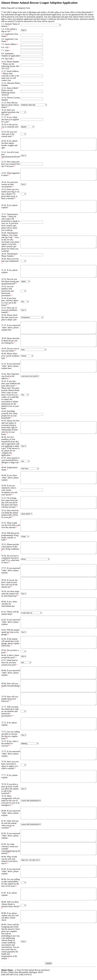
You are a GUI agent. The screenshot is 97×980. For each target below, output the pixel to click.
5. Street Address (11, 44)
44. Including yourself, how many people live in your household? (9, 415)
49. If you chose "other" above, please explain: (10, 478)
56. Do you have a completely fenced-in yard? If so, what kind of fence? (10, 559)
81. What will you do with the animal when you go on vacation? (10, 824)
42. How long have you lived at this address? (10, 376)
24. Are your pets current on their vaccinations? (10, 184)
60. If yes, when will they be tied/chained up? (9, 604)
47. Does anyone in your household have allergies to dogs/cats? (10, 461)
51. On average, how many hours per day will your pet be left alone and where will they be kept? (10, 503)
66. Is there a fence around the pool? (10, 656)
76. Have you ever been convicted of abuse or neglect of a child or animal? (10, 765)
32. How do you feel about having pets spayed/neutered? (10, 281)
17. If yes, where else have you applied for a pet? (10, 119)
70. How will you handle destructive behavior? (10, 699)
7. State (7, 50)
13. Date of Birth (11, 88)
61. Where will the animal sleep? (10, 613)
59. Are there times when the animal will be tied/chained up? (10, 594)
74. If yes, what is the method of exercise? (10, 743)
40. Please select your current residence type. (10, 356)
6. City (6, 47)
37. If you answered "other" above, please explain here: (11, 328)
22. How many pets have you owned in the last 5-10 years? (11, 164)
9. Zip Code (8, 59)
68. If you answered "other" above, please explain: (11, 673)
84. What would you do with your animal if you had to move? (10, 860)
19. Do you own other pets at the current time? (9, 134)
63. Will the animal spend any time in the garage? (10, 632)
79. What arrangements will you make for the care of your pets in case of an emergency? (10, 801)
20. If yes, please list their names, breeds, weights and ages (9, 144)
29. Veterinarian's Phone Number (10, 255)
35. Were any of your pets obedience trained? (9, 310)
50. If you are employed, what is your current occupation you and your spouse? (9, 490)
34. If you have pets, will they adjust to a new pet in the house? (10, 302)
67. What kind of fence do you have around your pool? (10, 663)
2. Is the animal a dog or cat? (9, 30)
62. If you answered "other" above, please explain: (11, 622)
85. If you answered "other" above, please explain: (11, 871)
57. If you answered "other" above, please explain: (11, 570)
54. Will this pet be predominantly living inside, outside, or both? (10, 536)
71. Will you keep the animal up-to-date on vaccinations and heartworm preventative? (10, 711)
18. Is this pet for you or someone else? (10, 127)
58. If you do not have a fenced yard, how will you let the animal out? (9, 583)
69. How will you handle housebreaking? (11, 686)
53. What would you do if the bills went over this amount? (11, 525)
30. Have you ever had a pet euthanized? (10, 261)
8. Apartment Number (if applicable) (11, 55)
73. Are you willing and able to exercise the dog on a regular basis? (10, 735)
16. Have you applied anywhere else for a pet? (10, 112)
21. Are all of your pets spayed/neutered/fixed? (11, 156)
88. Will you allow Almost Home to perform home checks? (11, 905)
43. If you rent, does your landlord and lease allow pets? (11, 383)
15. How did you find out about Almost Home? (10, 105)
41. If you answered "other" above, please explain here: (11, 366)
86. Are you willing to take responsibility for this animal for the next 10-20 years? (10, 883)
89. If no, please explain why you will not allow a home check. (10, 917)
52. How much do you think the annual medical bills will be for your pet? (10, 514)
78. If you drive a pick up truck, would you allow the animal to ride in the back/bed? (10, 789)
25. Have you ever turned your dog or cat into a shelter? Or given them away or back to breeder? (10, 194)
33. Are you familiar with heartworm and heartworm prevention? (7, 291)
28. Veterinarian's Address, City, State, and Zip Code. (10, 235)
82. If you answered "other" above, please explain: (11, 836)
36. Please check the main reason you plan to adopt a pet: (10, 317)
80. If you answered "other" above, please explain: (11, 813)
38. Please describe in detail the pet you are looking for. (10, 341)
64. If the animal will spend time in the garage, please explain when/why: (10, 642)
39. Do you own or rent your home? (10, 350)
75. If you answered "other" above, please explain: (11, 754)
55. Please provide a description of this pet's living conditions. (11, 548)
